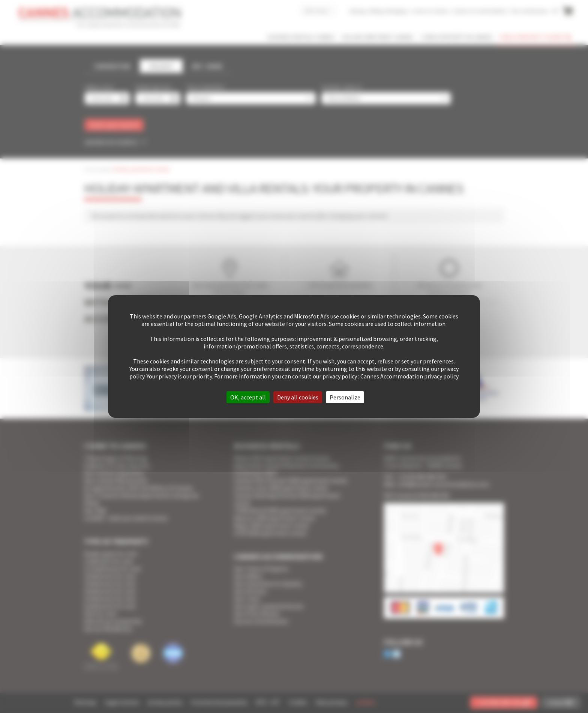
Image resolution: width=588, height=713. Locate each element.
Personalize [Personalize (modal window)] (345, 397)
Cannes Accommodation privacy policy (409, 376)
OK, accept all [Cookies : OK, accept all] (248, 397)
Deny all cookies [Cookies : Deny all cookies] (298, 397)
